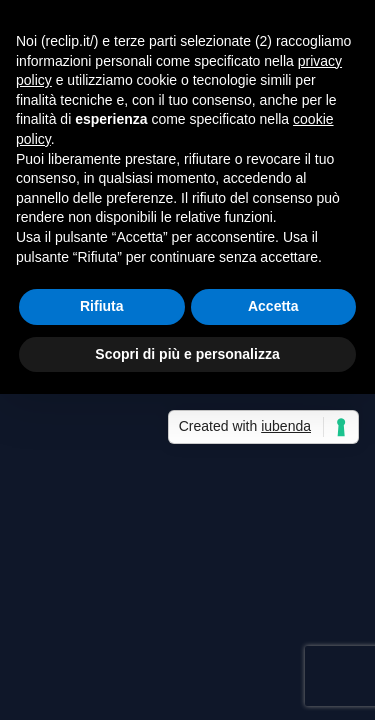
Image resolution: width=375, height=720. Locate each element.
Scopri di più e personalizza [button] (187, 354)
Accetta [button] (273, 306)
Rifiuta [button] (102, 306)
